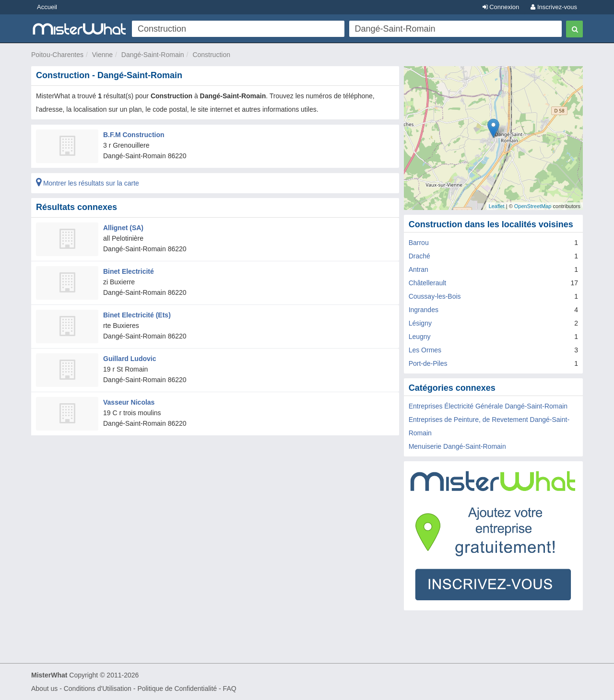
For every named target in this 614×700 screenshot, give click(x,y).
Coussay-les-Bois (435, 296)
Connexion (501, 7)
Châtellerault (428, 283)
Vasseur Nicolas (129, 402)
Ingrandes (424, 310)
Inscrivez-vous (554, 7)
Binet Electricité (129, 271)
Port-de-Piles (428, 363)
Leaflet (497, 206)
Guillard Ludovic (130, 359)
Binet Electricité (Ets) (137, 315)
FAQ (230, 688)
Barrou (419, 243)
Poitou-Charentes (57, 55)
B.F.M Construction (134, 135)
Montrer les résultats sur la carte (88, 183)
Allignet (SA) (123, 228)
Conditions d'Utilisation (98, 688)
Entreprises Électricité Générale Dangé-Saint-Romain (488, 406)
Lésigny (420, 323)
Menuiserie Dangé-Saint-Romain (457, 446)
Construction (211, 55)
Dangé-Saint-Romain (153, 55)
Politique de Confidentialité (177, 688)
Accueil (47, 7)
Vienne (102, 55)
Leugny (420, 337)
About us (44, 688)
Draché (419, 256)
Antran (419, 269)
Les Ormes (425, 350)
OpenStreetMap (533, 206)
